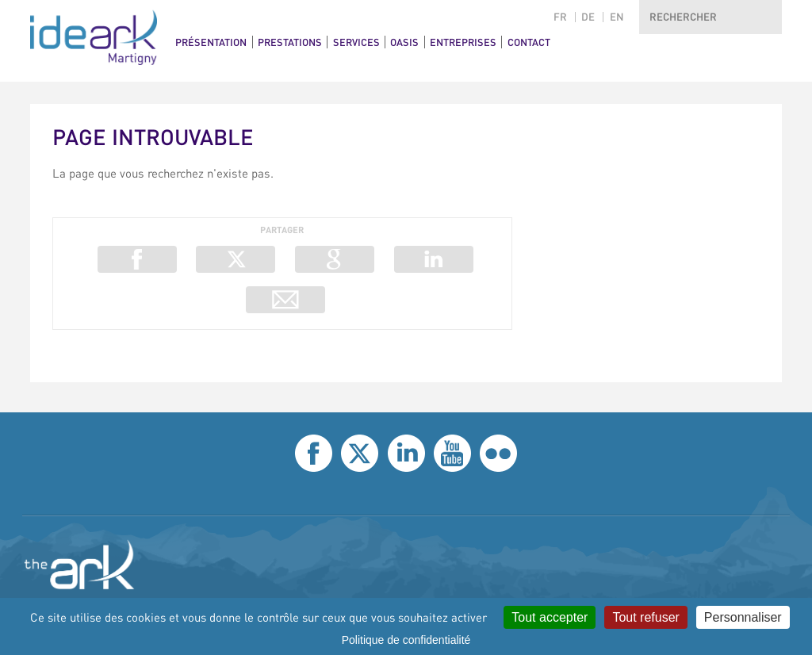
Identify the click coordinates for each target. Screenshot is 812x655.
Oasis (404, 42)
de (588, 17)
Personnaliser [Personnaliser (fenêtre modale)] (743, 617)
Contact (529, 42)
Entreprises (463, 42)
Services (356, 42)
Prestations (290, 42)
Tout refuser (645, 617)
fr (560, 17)
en (617, 17)
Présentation (211, 42)
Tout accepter (550, 617)
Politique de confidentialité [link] (406, 640)
